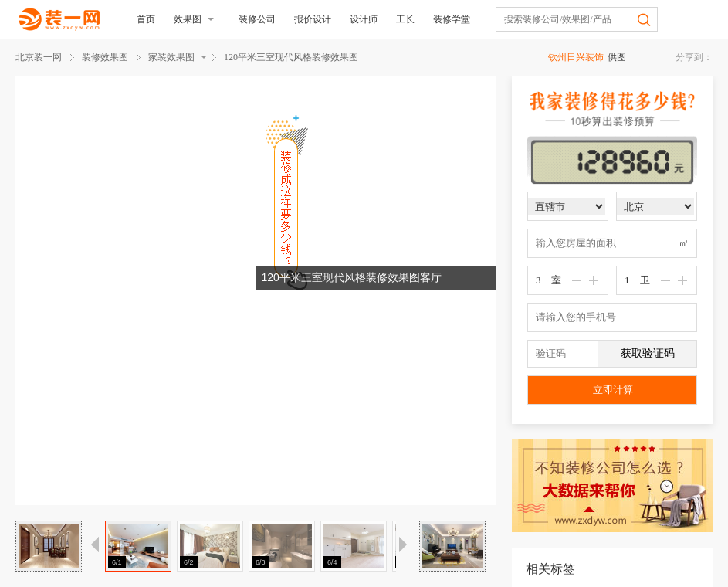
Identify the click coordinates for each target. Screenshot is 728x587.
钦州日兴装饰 (576, 57)
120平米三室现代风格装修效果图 (291, 57)
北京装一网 (39, 57)
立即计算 (613, 390)
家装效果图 (171, 57)
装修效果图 (105, 57)
